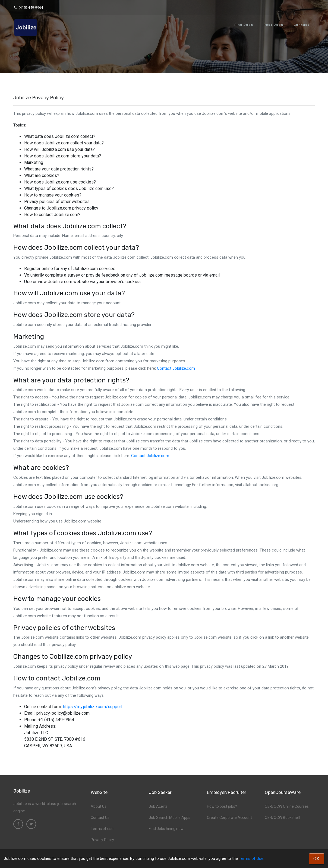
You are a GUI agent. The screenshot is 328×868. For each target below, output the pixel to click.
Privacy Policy (102, 840)
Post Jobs (273, 25)
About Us (99, 806)
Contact (302, 25)
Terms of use (102, 829)
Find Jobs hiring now (166, 829)
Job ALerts (158, 806)
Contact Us (100, 818)
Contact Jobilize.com (176, 368)
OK (317, 859)
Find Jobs (244, 25)
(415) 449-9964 (28, 7)
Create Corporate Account (229, 818)
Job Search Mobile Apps (170, 818)
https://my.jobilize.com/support (93, 707)
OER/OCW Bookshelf (283, 818)
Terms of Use (251, 859)
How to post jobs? (222, 806)
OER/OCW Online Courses (287, 806)
